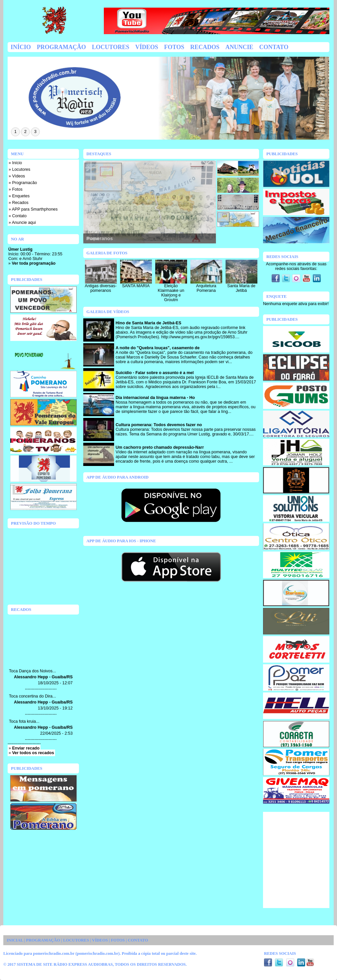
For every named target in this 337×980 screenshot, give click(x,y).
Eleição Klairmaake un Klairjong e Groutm (171, 293)
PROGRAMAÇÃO (43, 940)
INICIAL (15, 940)
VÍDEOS (100, 940)
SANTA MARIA (136, 286)
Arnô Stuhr (33, 259)
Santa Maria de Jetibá (241, 288)
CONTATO (138, 940)
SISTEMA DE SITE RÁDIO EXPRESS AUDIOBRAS (65, 964)
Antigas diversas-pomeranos (101, 288)
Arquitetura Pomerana (206, 288)
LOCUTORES (76, 940)
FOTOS (118, 940)
